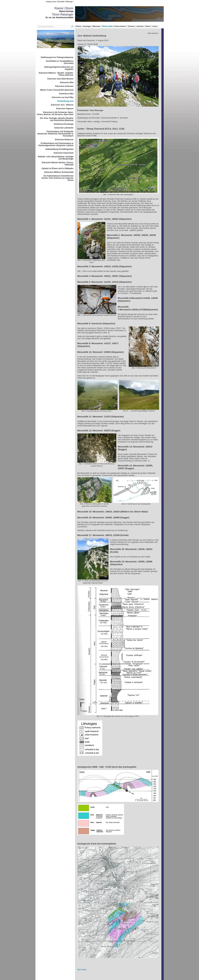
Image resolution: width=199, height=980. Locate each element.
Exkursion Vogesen (65, 109)
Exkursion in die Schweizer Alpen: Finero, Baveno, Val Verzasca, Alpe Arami (55, 113)
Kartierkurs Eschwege (64, 124)
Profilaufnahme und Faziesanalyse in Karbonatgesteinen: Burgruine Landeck (56, 144)
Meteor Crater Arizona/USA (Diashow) (57, 90)
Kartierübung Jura (65, 101)
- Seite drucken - (153, 33)
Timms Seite (107, 26)
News (148, 26)
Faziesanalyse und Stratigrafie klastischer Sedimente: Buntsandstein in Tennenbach (55, 134)
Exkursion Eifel (67, 83)
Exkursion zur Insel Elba (63, 97)
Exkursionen (120, 26)
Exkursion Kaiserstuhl (64, 153)
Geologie (87, 26)
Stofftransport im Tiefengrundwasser (57, 57)
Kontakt (61, 2)
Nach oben (82, 970)
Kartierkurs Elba (66, 94)
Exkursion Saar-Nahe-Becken (60, 79)
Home (79, 26)
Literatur (140, 26)
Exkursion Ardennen (64, 86)
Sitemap (69, 2)
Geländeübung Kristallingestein (59, 149)
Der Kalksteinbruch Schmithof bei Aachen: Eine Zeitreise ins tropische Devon (57, 178)
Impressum (51, 2)
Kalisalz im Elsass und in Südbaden (58, 168)
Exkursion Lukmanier (64, 128)
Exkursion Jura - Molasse (62, 105)
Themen (131, 26)
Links (154, 26)
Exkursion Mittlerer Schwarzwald (59, 172)
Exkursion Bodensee (64, 140)
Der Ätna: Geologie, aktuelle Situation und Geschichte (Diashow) (57, 119)
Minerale (96, 26)
